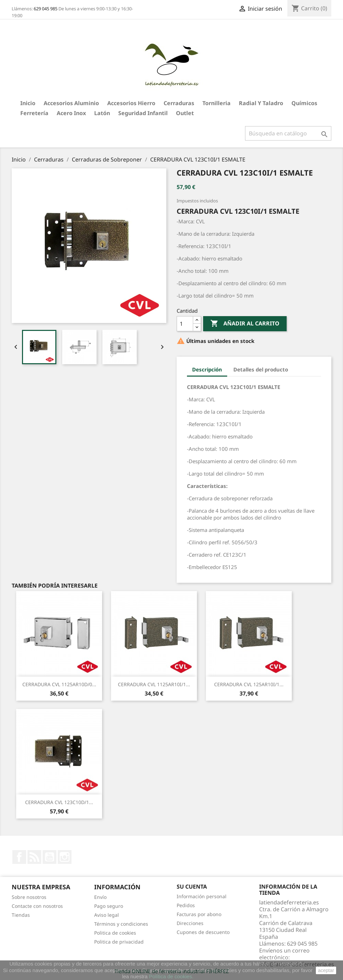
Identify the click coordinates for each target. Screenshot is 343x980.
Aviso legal (107, 915)
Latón (102, 113)
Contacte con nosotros (37, 906)
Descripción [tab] (207, 369)
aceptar (326, 970)
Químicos (304, 103)
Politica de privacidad (119, 942)
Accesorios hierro (131, 103)
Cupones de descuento (203, 932)
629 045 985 (46, 9)
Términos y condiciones (121, 924)
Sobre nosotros (29, 897)
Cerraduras (179, 103)
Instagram (65, 857)
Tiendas (21, 915)
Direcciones (190, 923)
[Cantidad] (185, 324)
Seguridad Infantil (143, 113)
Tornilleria (217, 103)
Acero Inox (71, 113)
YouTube (49, 857)
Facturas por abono (199, 914)
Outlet (185, 113)
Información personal (202, 896)
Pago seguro (109, 906)
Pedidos (186, 905)
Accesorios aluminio (71, 103)
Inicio (28, 103)
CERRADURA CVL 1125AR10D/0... (59, 684)
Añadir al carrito (245, 324)
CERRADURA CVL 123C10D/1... (59, 802)
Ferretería (34, 113)
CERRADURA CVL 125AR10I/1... (249, 684)
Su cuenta (192, 887)
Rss (34, 857)
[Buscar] (288, 133)
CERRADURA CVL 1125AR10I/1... (154, 684)
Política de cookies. (171, 976)
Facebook (19, 857)
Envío (100, 897)
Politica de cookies (115, 933)
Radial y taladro (261, 103)
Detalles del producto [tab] (261, 369)
